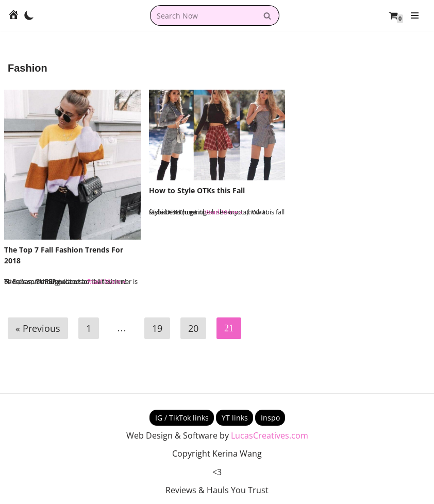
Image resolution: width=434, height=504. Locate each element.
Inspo (270, 418)
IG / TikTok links (182, 418)
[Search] (268, 15)
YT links (235, 418)
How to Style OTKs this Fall (197, 190)
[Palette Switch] (29, 15)
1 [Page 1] (89, 328)
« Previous (38, 328)
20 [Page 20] (193, 328)
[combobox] (203, 15)
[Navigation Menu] (415, 15)
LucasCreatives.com (270, 435)
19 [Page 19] (157, 328)
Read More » (106, 281)
